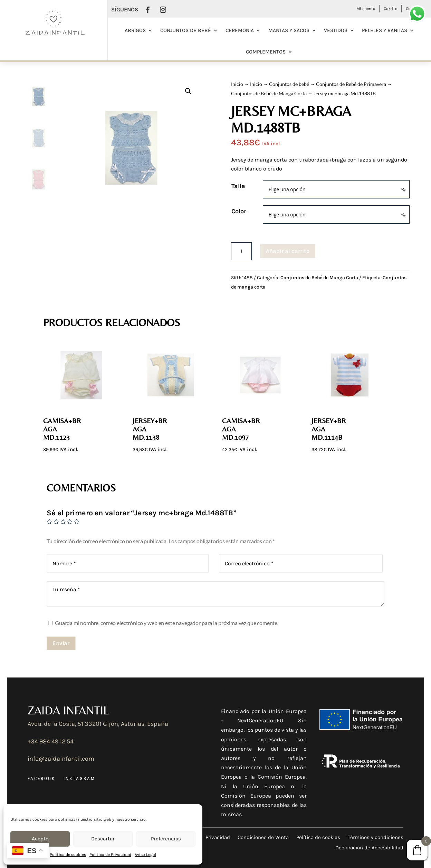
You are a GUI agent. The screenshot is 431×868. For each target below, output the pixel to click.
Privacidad (218, 837)
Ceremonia (240, 30)
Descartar (103, 839)
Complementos (266, 52)
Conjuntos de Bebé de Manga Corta (269, 93)
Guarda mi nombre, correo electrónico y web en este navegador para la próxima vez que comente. (167, 623)
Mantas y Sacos (289, 30)
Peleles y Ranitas (385, 30)
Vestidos (336, 30)
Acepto (40, 839)
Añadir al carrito (288, 251)
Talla (238, 186)
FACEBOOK (41, 778)
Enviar (61, 643)
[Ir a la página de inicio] (54, 34)
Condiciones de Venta (263, 837)
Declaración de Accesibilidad (369, 847)
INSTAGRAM (79, 778)
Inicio (237, 84)
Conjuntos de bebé (186, 30)
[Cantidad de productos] (241, 251)
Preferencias (166, 839)
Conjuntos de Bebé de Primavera (351, 84)
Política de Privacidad (110, 855)
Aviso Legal (145, 855)
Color (239, 211)
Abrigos (135, 30)
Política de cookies (68, 855)
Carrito (391, 9)
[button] (188, 91)
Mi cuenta (366, 9)
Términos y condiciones (376, 837)
